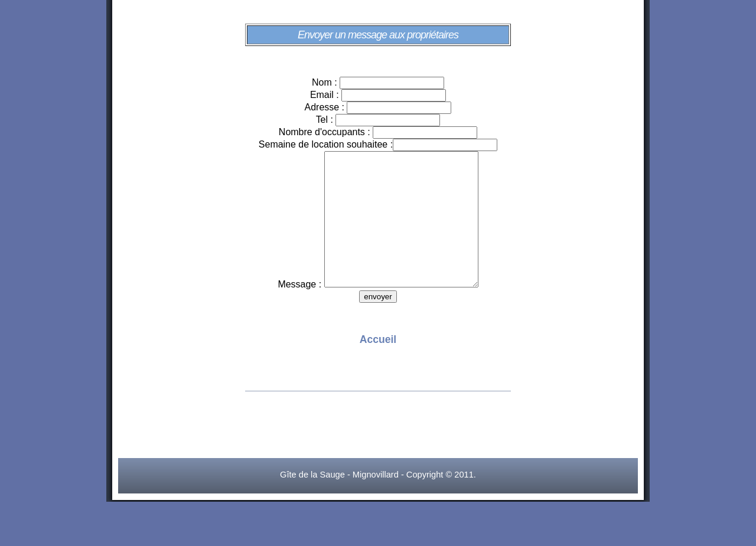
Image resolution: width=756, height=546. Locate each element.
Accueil (378, 366)
